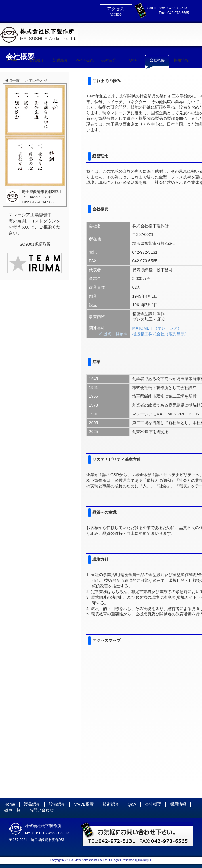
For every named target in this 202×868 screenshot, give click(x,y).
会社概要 (157, 60)
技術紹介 (109, 60)
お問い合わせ (36, 81)
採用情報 (181, 60)
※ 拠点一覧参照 (113, 334)
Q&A (133, 60)
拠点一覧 (12, 81)
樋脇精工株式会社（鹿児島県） (161, 334)
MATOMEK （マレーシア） (157, 328)
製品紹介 (36, 60)
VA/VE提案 (84, 60)
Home (12, 60)
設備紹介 (60, 60)
